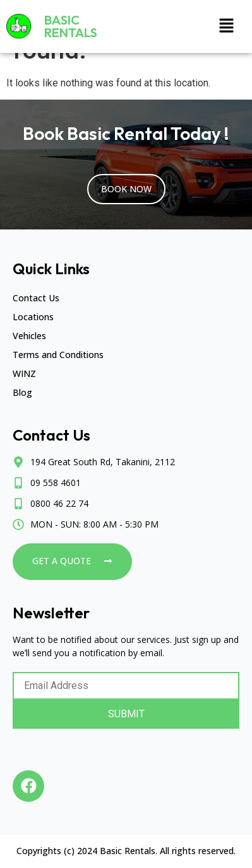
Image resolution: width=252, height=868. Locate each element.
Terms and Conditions (58, 355)
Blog (22, 392)
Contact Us (36, 298)
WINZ (24, 373)
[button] (227, 26)
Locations (33, 317)
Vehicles (29, 336)
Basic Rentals (71, 26)
